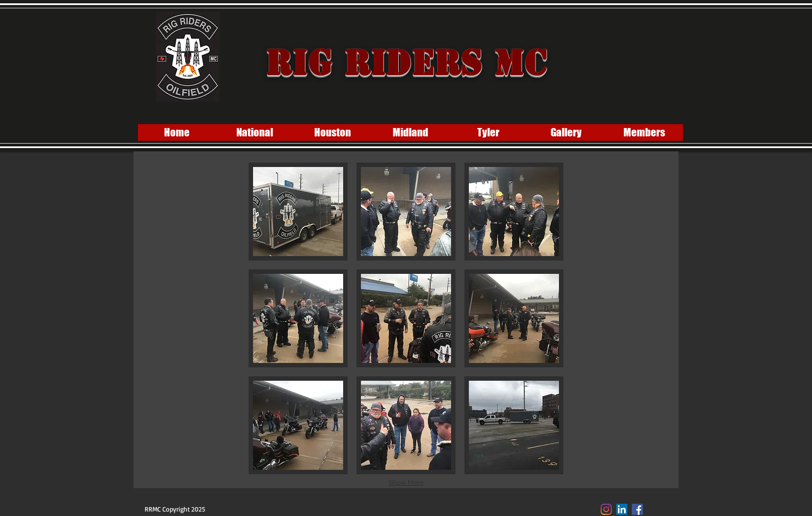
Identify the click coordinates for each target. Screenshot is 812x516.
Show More (406, 483)
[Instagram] (606, 509)
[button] (298, 212)
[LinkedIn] (622, 509)
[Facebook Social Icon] (637, 509)
